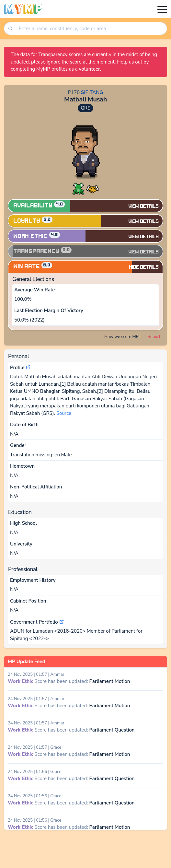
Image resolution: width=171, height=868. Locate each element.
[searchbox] (91, 29)
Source (64, 413)
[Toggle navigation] (162, 9)
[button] (78, 188)
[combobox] (91, 29)
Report (154, 337)
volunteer (90, 69)
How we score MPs (122, 337)
